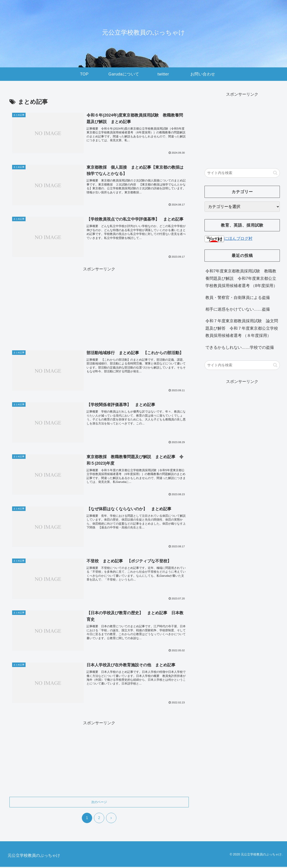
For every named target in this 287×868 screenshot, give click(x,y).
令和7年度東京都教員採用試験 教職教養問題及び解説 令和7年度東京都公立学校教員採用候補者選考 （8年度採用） (241, 278)
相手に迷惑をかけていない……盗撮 (238, 309)
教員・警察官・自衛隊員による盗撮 (238, 298)
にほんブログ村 (228, 239)
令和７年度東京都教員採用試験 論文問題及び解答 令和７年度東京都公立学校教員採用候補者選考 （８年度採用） (242, 328)
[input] (242, 173)
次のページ (99, 803)
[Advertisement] (99, 305)
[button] (275, 173)
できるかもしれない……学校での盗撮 (240, 347)
